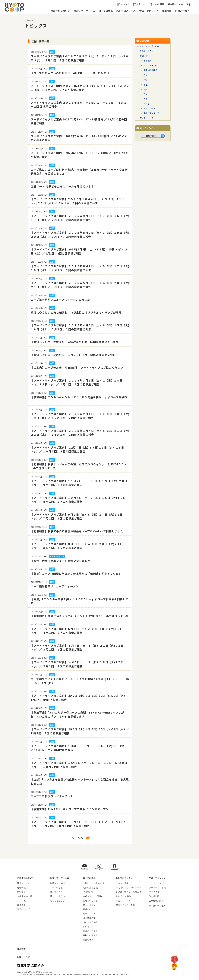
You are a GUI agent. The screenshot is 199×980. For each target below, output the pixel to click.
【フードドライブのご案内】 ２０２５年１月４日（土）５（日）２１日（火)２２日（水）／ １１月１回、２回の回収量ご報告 (80, 433)
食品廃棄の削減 (156, 901)
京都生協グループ (151, 113)
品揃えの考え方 (90, 935)
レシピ (86, 927)
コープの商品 (106, 11)
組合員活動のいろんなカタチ (130, 892)
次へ (80, 838)
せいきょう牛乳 (90, 922)
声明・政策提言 (150, 70)
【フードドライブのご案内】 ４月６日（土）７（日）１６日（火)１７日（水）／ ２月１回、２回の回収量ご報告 (77, 664)
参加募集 (147, 61)
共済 (145, 99)
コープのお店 (56, 892)
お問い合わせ (182, 11)
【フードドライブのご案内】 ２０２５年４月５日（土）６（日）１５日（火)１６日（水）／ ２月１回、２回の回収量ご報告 (80, 327)
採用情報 (167, 11)
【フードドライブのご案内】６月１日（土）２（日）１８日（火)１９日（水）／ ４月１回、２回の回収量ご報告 (77, 631)
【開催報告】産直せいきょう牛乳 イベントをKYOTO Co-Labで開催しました (80, 616)
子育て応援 (88, 892)
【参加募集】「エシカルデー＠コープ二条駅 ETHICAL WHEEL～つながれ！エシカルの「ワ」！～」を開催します (77, 714)
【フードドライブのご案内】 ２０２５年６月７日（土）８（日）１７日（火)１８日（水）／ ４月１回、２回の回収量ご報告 (80, 268)
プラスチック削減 (157, 888)
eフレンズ (123, 4)
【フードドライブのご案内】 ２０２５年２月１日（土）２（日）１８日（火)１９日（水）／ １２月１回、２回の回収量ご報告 (80, 416)
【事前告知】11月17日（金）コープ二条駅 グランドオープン (70, 809)
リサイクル (154, 892)
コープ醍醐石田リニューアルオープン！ (56, 586)
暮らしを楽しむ (57, 901)
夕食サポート (149, 108)
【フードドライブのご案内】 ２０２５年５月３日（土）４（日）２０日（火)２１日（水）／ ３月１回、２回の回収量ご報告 (80, 285)
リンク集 (21, 901)
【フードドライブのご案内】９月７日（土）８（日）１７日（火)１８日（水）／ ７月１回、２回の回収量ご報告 (77, 516)
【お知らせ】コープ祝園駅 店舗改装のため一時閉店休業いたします (75, 342)
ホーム (28, 20)
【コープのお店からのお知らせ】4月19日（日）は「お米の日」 (71, 73)
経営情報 (21, 892)
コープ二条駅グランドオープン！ (52, 796)
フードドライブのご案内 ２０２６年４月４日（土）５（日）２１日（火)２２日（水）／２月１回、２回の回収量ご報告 (80, 88)
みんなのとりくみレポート (129, 888)
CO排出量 (154, 896)
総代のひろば (23, 909)
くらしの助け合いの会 (149, 46)
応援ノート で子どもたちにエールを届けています (62, 186)
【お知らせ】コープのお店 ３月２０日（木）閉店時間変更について (75, 355)
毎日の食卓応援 (90, 888)
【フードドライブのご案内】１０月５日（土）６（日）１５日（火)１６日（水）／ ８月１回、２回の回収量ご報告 (78, 500)
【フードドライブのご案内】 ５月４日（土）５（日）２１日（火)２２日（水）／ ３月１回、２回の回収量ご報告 (77, 647)
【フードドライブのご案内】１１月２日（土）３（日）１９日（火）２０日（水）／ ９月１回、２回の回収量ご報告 (79, 483)
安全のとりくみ (90, 931)
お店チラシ (139, 4)
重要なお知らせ (147, 51)
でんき (146, 104)
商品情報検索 (89, 918)
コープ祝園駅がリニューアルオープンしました (60, 300)
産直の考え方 (89, 940)
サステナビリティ (149, 11)
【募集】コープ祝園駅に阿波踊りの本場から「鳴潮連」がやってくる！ (76, 574)
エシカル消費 (89, 905)
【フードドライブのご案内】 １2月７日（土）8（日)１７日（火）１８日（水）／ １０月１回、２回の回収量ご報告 (77, 449)
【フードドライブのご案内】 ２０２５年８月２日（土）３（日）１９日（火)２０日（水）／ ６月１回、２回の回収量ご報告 (80, 235)
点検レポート (89, 914)
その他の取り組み (157, 905)
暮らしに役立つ (57, 896)
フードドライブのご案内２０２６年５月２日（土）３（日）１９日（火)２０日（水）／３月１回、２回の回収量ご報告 (80, 58)
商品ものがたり (90, 909)
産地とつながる (90, 901)
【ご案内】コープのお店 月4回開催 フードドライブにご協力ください (77, 368)
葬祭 (145, 89)
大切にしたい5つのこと (94, 883)
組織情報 (21, 888)
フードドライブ (156, 883)
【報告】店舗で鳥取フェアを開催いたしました (61, 561)
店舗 (145, 80)
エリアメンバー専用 (125, 905)
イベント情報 (122, 883)
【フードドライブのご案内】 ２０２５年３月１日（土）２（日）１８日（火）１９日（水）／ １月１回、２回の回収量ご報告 (77, 382)
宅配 (145, 75)
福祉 (145, 85)
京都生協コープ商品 (92, 896)
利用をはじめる (176, 4)
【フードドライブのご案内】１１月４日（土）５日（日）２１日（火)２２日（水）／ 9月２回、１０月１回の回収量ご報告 (80, 824)
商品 (145, 94)
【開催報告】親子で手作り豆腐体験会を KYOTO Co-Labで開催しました (77, 531)
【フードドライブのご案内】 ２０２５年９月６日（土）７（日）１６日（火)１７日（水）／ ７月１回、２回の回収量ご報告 (80, 218)
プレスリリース (146, 118)
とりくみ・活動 (150, 65)
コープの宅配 (56, 888)
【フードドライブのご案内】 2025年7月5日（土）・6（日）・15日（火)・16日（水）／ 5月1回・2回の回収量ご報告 (79, 251)
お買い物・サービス (84, 11)
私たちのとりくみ (126, 11)
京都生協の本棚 (25, 896)
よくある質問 (157, 4)
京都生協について (60, 11)
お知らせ (144, 56)
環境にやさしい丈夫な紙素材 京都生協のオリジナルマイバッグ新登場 (79, 312)
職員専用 (21, 905)
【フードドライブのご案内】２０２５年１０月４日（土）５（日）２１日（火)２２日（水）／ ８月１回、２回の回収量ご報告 (78, 201)
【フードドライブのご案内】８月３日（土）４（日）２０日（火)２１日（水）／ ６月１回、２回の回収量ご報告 (77, 546)
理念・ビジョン (25, 883)
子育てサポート (123, 901)
